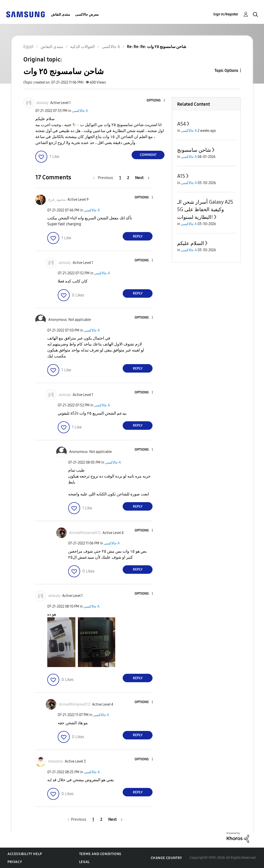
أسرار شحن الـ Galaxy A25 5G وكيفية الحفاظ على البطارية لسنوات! (205, 210)
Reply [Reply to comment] (138, 236)
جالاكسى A (80, 111)
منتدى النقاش (61, 15)
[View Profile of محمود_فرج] (57, 200)
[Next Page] (142, 178)
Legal (84, 862)
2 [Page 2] (128, 178)
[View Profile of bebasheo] (56, 761)
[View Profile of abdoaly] (42, 103)
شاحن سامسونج (194, 150)
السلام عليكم (191, 243)
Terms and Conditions (100, 854)
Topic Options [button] (226, 71)
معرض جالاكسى (87, 15)
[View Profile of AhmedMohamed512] (85, 533)
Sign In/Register (226, 14)
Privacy (15, 862)
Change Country (166, 858)
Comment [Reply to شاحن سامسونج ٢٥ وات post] (148, 155)
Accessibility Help (25, 854)
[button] (156, 101)
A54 (182, 124)
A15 (181, 176)
